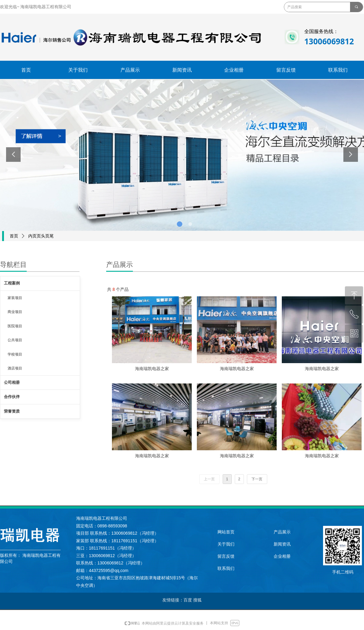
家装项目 (15, 298)
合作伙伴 (12, 397)
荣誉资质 (12, 411)
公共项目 (15, 340)
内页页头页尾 (41, 236)
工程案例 (12, 283)
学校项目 (15, 354)
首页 (14, 236)
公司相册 (12, 382)
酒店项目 (15, 368)
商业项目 (15, 312)
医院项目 (15, 326)
